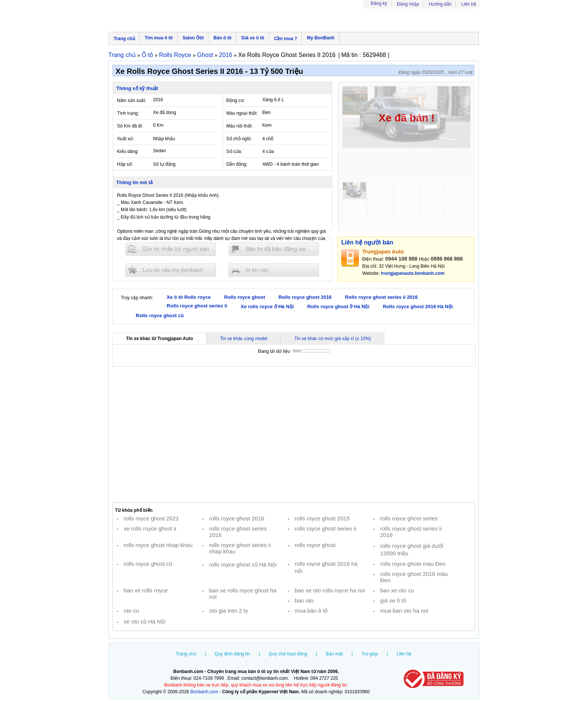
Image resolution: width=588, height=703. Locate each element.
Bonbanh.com (204, 692)
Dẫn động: (237, 164)
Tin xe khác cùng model (244, 339)
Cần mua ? (286, 39)
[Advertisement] (294, 435)
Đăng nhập (408, 4)
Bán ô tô (222, 38)
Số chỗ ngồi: (239, 139)
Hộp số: (125, 164)
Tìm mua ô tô (159, 38)
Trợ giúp (370, 654)
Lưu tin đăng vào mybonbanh (171, 270)
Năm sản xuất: (132, 100)
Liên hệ (469, 4)
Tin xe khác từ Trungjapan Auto (160, 339)
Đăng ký (379, 3)
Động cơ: (236, 100)
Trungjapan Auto (383, 252)
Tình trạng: (128, 113)
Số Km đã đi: (130, 126)
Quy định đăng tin (232, 654)
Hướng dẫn (440, 4)
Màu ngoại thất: (242, 113)
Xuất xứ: (126, 139)
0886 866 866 (447, 259)
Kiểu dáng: (128, 151)
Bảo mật (334, 654)
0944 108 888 (401, 259)
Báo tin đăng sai (274, 249)
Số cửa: (234, 151)
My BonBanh (320, 38)
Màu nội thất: (240, 126)
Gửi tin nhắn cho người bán (171, 249)
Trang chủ (124, 39)
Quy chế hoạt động (288, 654)
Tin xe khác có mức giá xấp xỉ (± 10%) (333, 339)
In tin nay (274, 270)
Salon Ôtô (193, 38)
